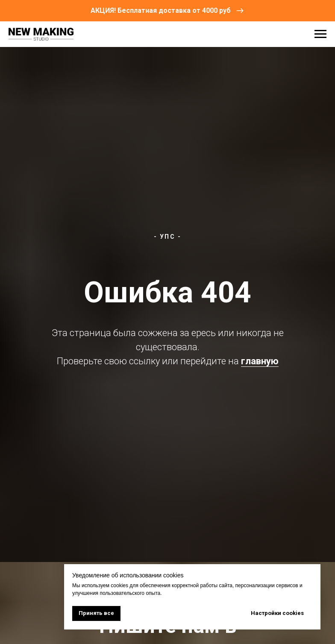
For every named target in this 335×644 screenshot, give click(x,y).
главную (260, 361)
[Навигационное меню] (320, 34)
